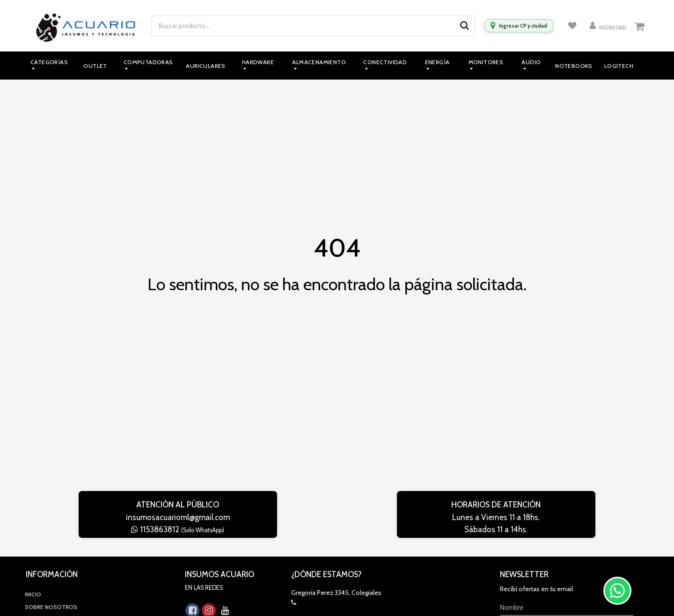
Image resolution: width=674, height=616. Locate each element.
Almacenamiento (319, 62)
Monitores (486, 62)
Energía (437, 62)
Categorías (49, 62)
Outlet (95, 66)
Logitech (619, 66)
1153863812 (178, 529)
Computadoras (148, 62)
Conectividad (385, 62)
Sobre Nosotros (51, 607)
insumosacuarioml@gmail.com (178, 517)
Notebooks (574, 66)
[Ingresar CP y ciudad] (519, 26)
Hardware (258, 62)
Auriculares (205, 66)
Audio (531, 62)
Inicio (33, 594)
